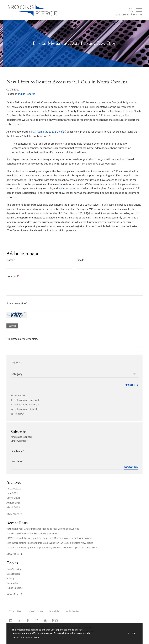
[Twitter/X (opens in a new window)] (19, 621)
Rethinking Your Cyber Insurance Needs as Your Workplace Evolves (43, 529)
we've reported (67, 188)
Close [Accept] (131, 634)
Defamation (13, 583)
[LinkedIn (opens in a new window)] (11, 621)
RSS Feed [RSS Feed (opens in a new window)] (18, 396)
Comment (13, 276)
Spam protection (17, 303)
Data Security (14, 569)
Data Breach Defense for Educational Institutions (33, 534)
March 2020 (13, 498)
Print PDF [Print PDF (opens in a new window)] (18, 414)
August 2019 (14, 503)
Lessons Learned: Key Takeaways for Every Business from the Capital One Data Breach (53, 548)
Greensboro (35, 611)
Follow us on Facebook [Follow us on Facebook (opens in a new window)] (25, 400)
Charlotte (15, 611)
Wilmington (73, 611)
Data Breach (13, 574)
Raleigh (54, 611)
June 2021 (12, 493)
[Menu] (139, 10)
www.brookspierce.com (129, 15)
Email (80, 260)
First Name (17, 451)
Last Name (17, 461)
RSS (55, 621)
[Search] (131, 10)
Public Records (27, 94)
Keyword (16, 362)
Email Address (19, 441)
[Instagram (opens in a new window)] (37, 621)
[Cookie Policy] (74, 634)
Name (11, 260)
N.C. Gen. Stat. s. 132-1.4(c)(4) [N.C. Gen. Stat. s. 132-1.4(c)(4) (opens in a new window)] (49, 132)
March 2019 (13, 507)
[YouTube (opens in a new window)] (45, 621)
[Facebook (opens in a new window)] (28, 621)
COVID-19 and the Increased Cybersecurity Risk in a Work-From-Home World (49, 538)
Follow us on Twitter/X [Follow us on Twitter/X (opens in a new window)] (25, 405)
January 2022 (14, 489)
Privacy (10, 579)
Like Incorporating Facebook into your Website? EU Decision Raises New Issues (50, 543)
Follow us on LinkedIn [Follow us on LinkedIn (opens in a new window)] (24, 409)
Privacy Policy (32, 637)
